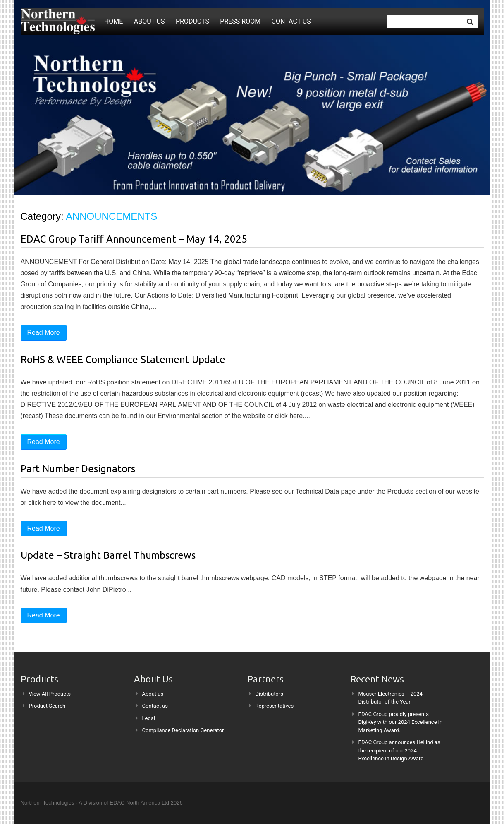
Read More (44, 333)
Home (113, 21)
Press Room (240, 21)
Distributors (269, 694)
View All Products (50, 694)
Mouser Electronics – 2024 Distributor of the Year (391, 698)
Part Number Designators (78, 469)
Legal (149, 718)
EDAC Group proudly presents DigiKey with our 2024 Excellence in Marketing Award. (401, 722)
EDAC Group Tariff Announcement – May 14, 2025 (134, 239)
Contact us (291, 21)
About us (149, 21)
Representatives (275, 706)
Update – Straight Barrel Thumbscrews (108, 555)
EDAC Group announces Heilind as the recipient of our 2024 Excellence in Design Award (399, 750)
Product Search (47, 706)
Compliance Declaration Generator (183, 730)
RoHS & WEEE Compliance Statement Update (123, 359)
